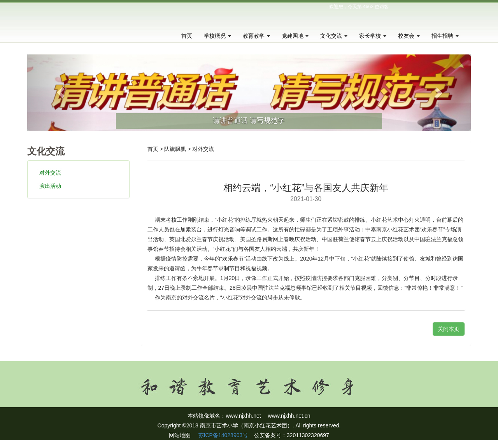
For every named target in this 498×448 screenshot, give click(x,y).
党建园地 (295, 36)
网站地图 (180, 435)
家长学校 (373, 36)
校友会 (409, 36)
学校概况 (217, 36)
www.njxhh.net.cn (289, 416)
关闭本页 (449, 329)
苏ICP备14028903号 (223, 435)
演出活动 (50, 186)
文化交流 (334, 36)
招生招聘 (445, 36)
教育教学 (256, 36)
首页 (187, 36)
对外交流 (50, 173)
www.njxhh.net (243, 416)
